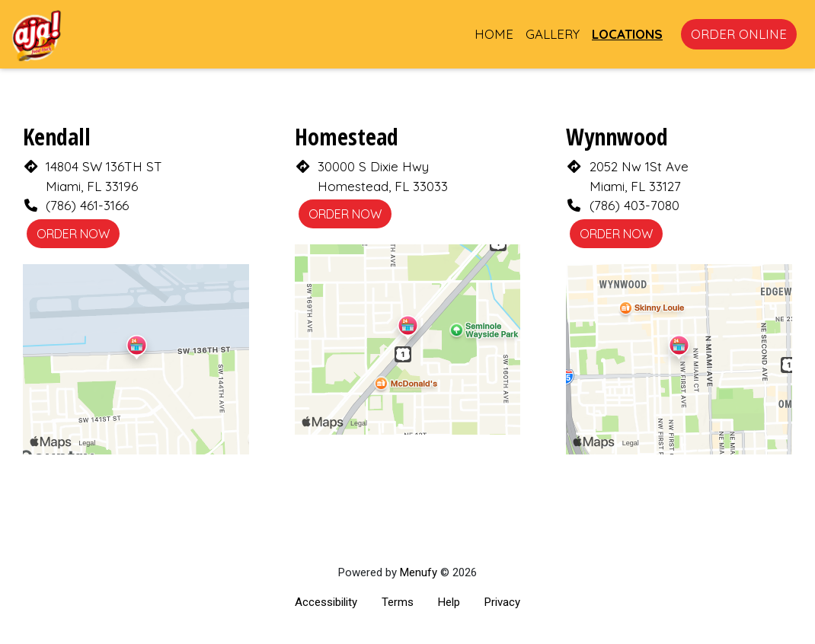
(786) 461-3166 (87, 205)
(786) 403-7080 (634, 205)
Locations (627, 34)
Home (494, 34)
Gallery (553, 34)
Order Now (73, 234)
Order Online (739, 34)
